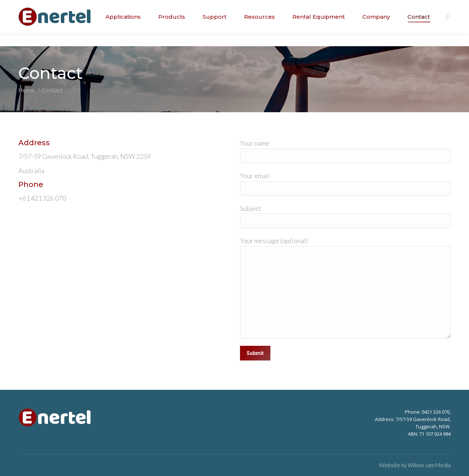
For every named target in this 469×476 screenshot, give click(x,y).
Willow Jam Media (429, 465)
